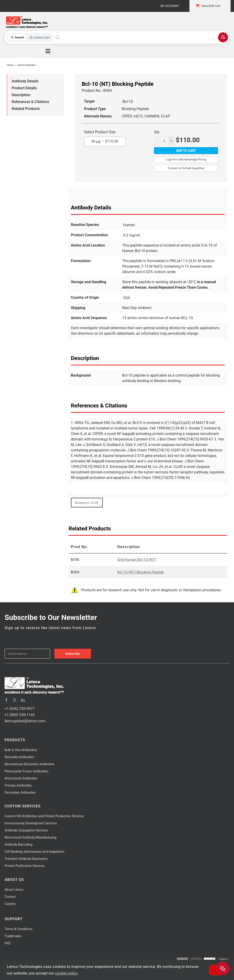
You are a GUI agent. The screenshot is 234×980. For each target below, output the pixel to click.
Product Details (24, 88)
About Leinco (14, 890)
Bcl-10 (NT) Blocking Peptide (141, 572)
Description (21, 95)
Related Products (26, 109)
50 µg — (105, 140)
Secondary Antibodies (20, 793)
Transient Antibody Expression (26, 859)
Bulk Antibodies (21, 750)
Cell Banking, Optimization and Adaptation (34, 852)
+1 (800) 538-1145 (20, 715)
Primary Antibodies (18, 785)
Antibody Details (25, 81)
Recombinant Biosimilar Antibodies (29, 764)
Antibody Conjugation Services (26, 830)
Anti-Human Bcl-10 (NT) (137, 560)
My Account (170, 6)
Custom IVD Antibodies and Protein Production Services (44, 816)
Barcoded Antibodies (19, 757)
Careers (10, 904)
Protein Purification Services (25, 866)
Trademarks (13, 936)
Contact (10, 897)
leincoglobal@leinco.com (25, 721)
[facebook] (6, 700)
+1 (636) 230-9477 (20, 709)
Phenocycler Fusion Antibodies (27, 771)
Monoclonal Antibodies (21, 778)
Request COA (87, 503)
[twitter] (15, 700)
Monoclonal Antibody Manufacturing (31, 837)
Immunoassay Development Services (31, 823)
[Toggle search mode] (30, 37)
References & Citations (30, 102)
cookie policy (66, 973)
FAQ (7, 943)
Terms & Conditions (19, 929)
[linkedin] (23, 700)
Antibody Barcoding (19, 844)
